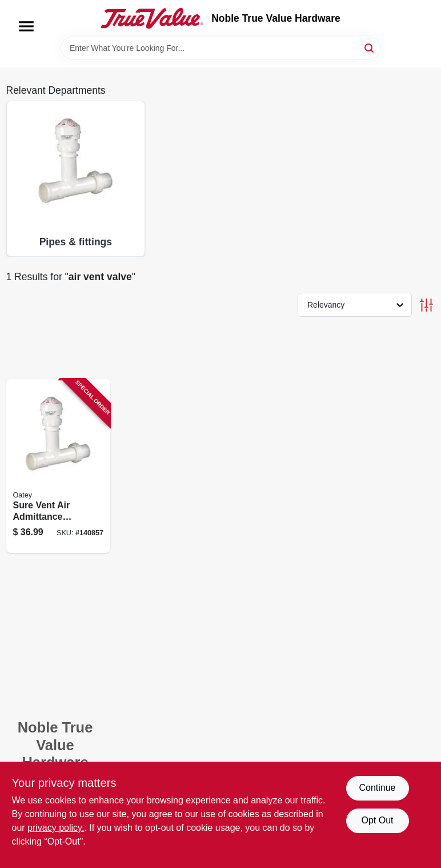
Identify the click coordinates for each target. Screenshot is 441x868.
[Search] (370, 47)
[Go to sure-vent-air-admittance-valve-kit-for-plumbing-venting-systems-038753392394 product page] (59, 466)
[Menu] (26, 26)
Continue (377, 788)
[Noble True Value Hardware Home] (152, 18)
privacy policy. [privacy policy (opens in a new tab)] (56, 828)
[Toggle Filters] (426, 305)
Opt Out (377, 820)
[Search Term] (220, 48)
